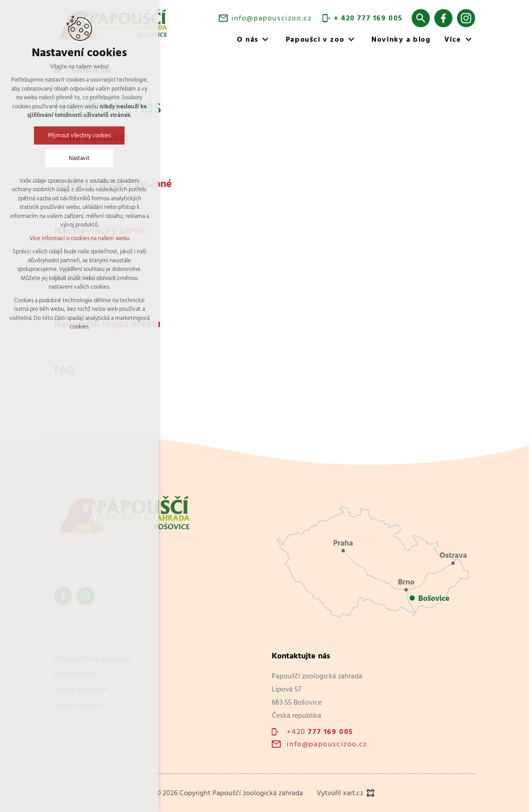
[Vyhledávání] (421, 18)
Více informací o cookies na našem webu (79, 238)
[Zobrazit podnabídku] (265, 39)
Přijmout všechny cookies (79, 135)
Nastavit (79, 158)
